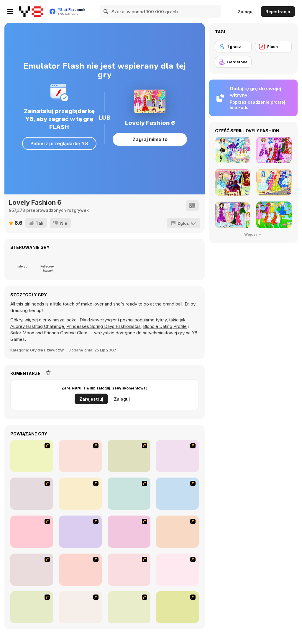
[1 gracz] (233, 47)
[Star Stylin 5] (80, 456)
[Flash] (273, 47)
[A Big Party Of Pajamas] (177, 532)
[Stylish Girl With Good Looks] (32, 570)
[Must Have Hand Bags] (177, 607)
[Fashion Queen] (129, 494)
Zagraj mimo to (150, 139)
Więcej (253, 234)
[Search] (106, 11)
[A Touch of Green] (80, 494)
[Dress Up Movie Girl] (129, 607)
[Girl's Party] (177, 494)
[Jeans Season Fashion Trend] (32, 607)
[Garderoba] (233, 62)
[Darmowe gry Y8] (31, 11)
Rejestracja (278, 12)
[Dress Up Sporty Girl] (129, 532)
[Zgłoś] (184, 223)
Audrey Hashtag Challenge (37, 326)
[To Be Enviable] (80, 570)
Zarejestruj (91, 399)
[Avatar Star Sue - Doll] (129, 456)
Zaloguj (246, 12)
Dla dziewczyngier (98, 320)
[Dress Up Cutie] (177, 456)
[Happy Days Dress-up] (80, 607)
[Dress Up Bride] (32, 494)
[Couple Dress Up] (129, 570)
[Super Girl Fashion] (80, 532)
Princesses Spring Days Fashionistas (104, 326)
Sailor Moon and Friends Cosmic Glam (49, 333)
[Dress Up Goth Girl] (177, 570)
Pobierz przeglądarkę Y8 (59, 143)
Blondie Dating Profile (165, 326)
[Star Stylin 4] (32, 456)
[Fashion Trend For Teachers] (32, 532)
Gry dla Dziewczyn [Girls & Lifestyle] (47, 350)
